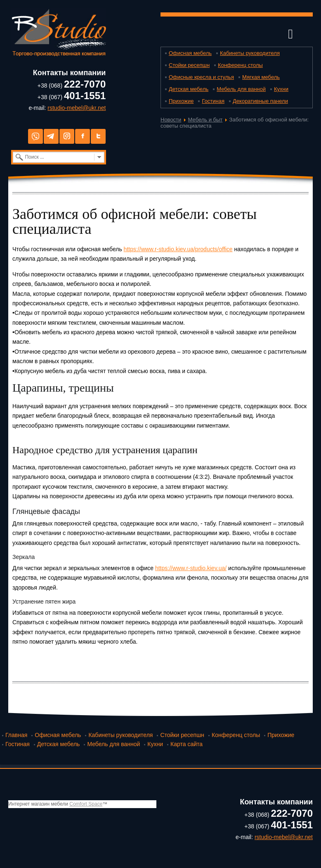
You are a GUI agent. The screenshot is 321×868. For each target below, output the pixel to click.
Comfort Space (86, 804)
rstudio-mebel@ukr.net (77, 108)
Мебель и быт (205, 120)
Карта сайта (186, 744)
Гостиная (213, 101)
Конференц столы (240, 65)
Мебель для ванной (241, 89)
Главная (16, 735)
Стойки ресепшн (189, 65)
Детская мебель (189, 89)
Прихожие (181, 101)
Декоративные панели (260, 101)
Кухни (281, 89)
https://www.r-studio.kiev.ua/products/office (178, 249)
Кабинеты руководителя (250, 53)
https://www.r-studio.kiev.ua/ (191, 568)
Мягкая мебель (261, 77)
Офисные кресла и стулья (201, 77)
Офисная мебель (190, 53)
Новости (171, 120)
